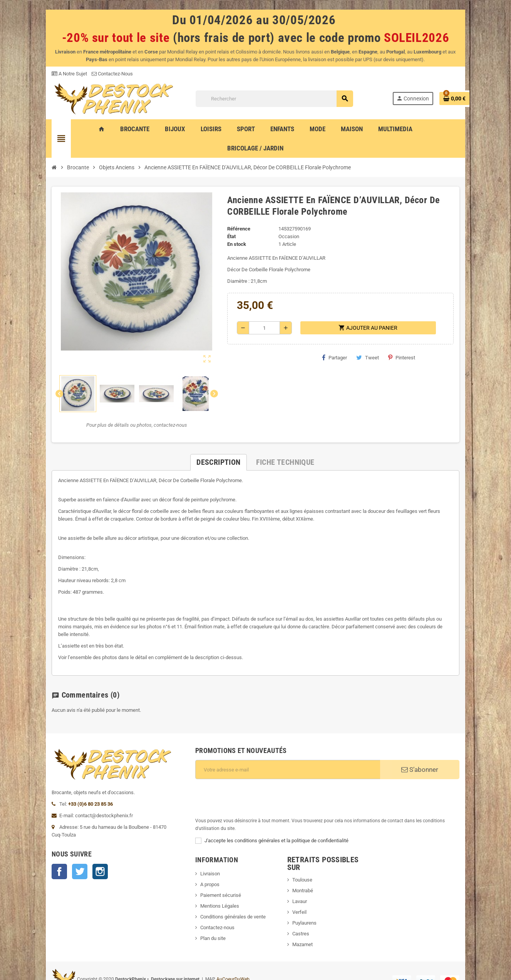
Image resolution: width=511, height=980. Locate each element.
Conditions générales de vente (226, 886)
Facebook (38, 852)
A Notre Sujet (48, 74)
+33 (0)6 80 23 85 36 (69, 785)
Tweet (364, 342)
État (228, 221)
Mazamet (305, 906)
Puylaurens (307, 884)
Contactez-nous (210, 897)
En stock (233, 229)
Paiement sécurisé (214, 864)
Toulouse (305, 841)
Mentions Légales (213, 875)
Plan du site (206, 907)
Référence (235, 213)
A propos (203, 854)
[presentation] (247, 775)
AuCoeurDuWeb (212, 942)
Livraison (203, 843)
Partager (331, 342)
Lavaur (302, 863)
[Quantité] (263, 312)
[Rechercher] (285, 100)
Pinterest (398, 342)
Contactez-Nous (91, 74)
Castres (303, 895)
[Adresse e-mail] (291, 746)
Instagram (79, 852)
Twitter (59, 852)
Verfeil (302, 874)
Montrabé (305, 852)
